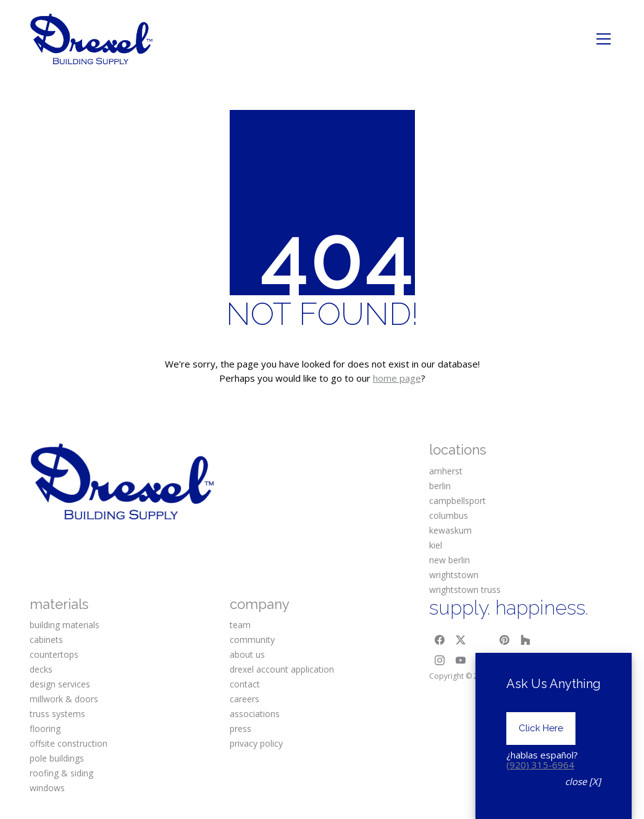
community (252, 640)
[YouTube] (461, 661)
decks (41, 669)
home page (397, 378)
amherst (446, 471)
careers (245, 699)
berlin (440, 486)
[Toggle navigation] (604, 39)
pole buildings (57, 758)
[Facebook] (440, 640)
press (240, 729)
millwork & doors (64, 699)
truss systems (57, 714)
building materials (65, 625)
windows (47, 788)
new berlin (450, 560)
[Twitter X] (461, 640)
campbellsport (458, 501)
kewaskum (450, 530)
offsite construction (69, 743)
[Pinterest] (504, 640)
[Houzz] (525, 640)
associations (255, 714)
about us (247, 654)
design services (60, 684)
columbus (449, 515)
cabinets (46, 640)
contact (245, 684)
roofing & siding (61, 773)
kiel (436, 545)
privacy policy (256, 743)
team (240, 625)
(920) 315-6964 (540, 787)
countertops (54, 654)
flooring (45, 729)
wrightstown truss (465, 590)
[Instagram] (440, 661)
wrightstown (454, 575)
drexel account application (282, 669)
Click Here (541, 750)
